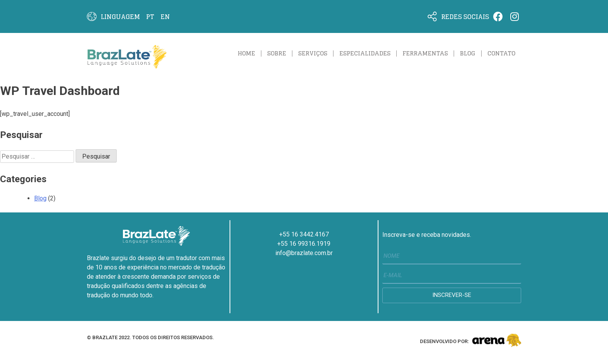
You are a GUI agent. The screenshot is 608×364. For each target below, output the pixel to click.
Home (246, 53)
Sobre (277, 53)
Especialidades (365, 53)
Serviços (313, 53)
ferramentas (425, 53)
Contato (501, 53)
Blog (468, 53)
